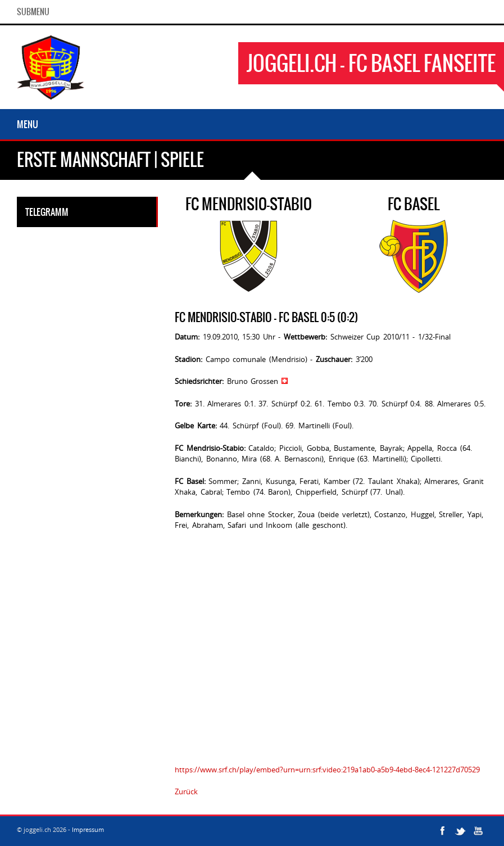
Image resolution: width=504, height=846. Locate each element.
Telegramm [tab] (47, 212)
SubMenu (33, 12)
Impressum (88, 829)
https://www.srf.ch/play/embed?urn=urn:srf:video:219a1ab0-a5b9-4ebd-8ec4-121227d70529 (327, 770)
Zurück (186, 791)
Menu (28, 124)
